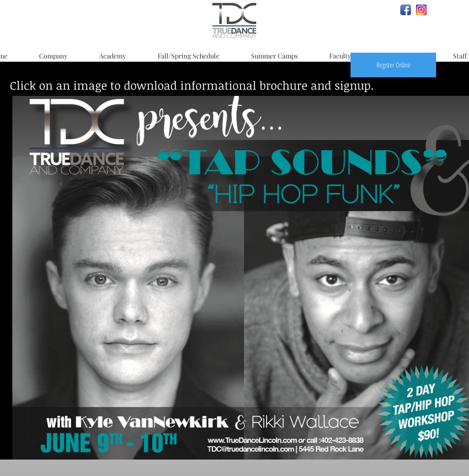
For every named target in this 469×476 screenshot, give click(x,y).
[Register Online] (393, 65)
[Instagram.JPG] (421, 10)
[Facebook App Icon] (406, 10)
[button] (53, 52)
